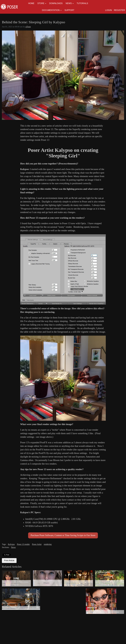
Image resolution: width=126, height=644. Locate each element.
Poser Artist (37, 544)
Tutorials (82, 3)
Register (119, 10)
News (69, 3)
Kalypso (11, 544)
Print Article (9, 560)
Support (69, 10)
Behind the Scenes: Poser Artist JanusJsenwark (21, 608)
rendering (48, 544)
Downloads (56, 3)
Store (41, 3)
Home (31, 3)
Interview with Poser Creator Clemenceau (107, 583)
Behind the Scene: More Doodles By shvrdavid (47, 583)
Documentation (51, 10)
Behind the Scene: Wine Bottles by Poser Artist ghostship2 (78, 583)
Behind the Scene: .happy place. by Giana (103, 612)
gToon (28, 27)
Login (108, 10)
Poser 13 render (23, 544)
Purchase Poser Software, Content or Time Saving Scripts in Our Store (63, 535)
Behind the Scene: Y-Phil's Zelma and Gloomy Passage (15, 583)
